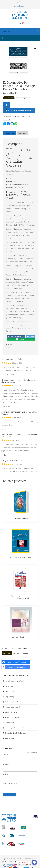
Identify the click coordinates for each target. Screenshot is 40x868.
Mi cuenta (16, 6)
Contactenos (23, 6)
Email (5, 755)
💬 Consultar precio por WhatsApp (19, 110)
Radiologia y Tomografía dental (16, 728)
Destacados (9, 686)
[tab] (9, 133)
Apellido (6, 774)
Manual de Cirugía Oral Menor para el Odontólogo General (21, 597)
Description (9, 133)
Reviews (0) (22, 133)
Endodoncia (10, 691)
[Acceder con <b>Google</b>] (16, 667)
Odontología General (13, 707)
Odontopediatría (11, 712)
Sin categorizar (11, 738)
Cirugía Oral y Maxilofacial (20, 116)
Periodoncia (10, 723)
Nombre (6, 764)
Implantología (10, 697)
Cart (19, 23)
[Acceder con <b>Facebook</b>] (16, 662)
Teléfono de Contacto (10, 784)
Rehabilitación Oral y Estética (16, 733)
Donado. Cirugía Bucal (21, 637)
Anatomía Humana (21, 518)
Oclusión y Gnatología (13, 702)
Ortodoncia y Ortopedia (13, 717)
